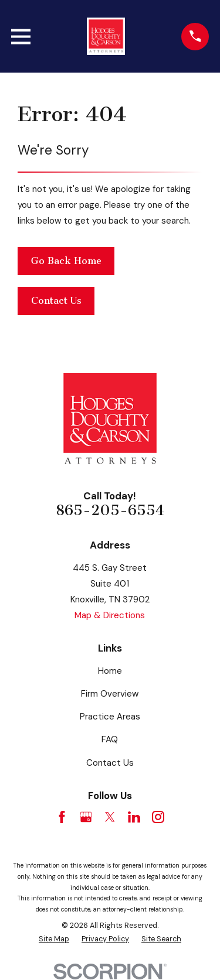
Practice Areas (110, 717)
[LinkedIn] (134, 817)
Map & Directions (110, 615)
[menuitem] (54, 939)
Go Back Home (66, 261)
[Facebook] (62, 817)
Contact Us (56, 301)
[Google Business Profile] (86, 817)
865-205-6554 (110, 510)
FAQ (110, 739)
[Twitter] (110, 817)
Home (110, 671)
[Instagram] (158, 817)
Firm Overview (110, 694)
